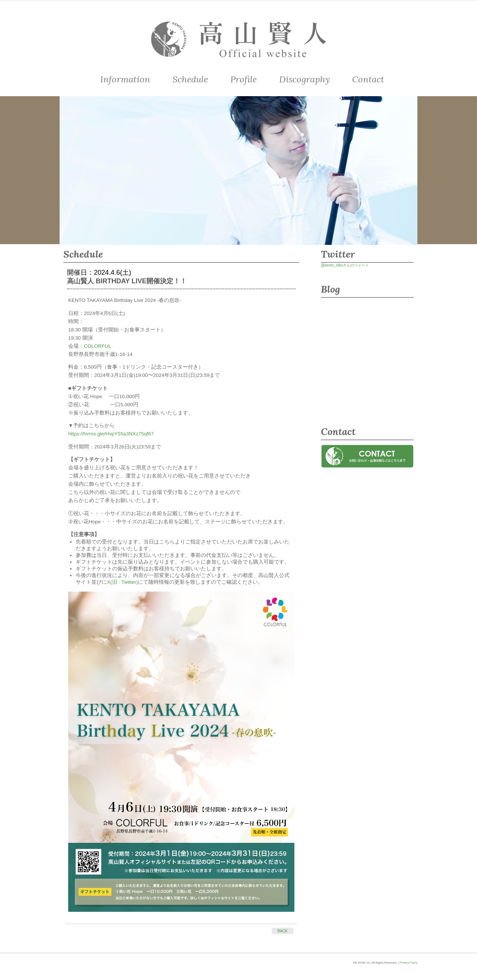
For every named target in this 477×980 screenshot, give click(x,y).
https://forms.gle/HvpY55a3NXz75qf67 (111, 434)
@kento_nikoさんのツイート (345, 265)
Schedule (190, 79)
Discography (304, 79)
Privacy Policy (408, 963)
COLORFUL (98, 346)
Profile (244, 79)
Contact (368, 79)
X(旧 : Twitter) (122, 582)
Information (125, 79)
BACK (283, 931)
